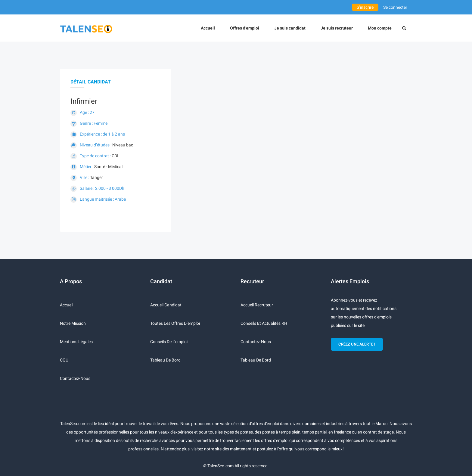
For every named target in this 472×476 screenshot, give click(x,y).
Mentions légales (76, 342)
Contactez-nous (75, 378)
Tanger (96, 177)
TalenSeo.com (220, 466)
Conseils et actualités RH (264, 323)
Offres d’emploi (245, 28)
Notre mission (73, 323)
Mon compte (380, 28)
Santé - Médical (108, 167)
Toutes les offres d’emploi (175, 323)
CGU (64, 360)
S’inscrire (365, 7)
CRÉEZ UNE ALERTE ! (357, 344)
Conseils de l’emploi (169, 342)
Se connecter (395, 7)
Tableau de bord (165, 360)
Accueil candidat (166, 305)
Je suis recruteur (337, 28)
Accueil (208, 28)
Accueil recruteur (257, 305)
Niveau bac (123, 145)
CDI (115, 156)
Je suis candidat (290, 28)
